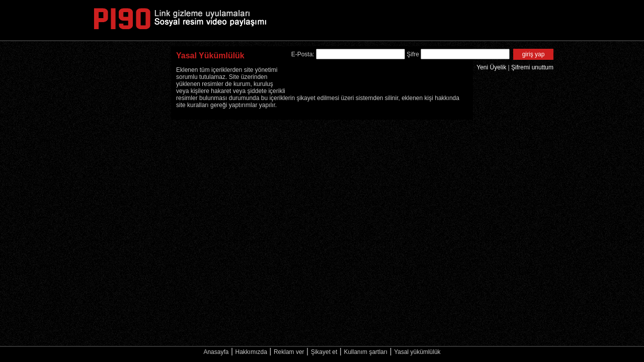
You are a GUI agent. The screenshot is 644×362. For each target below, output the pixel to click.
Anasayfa (216, 352)
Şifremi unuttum (532, 67)
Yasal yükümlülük (417, 352)
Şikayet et (324, 352)
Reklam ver (289, 352)
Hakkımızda (251, 352)
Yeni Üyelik (491, 67)
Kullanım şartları (366, 352)
